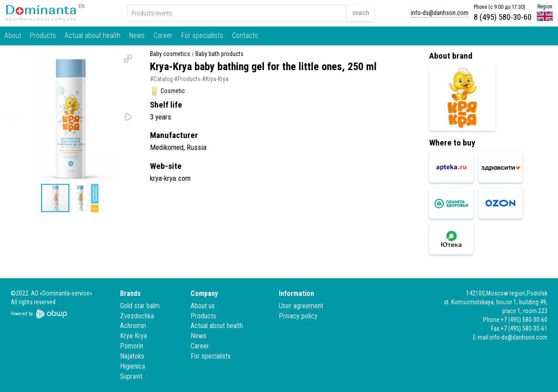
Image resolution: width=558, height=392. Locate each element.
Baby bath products (219, 54)
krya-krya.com (170, 178)
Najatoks (132, 356)
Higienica (133, 366)
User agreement (301, 306)
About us (203, 306)
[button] (128, 59)
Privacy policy (298, 316)
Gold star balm (140, 306)
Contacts (245, 35)
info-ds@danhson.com (440, 13)
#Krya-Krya (215, 79)
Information (296, 293)
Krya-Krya (133, 336)
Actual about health (93, 35)
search (361, 13)
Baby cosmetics (170, 54)
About (13, 35)
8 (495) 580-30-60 (503, 17)
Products (43, 35)
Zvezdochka (137, 316)
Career (163, 35)
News (137, 35)
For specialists (202, 35)
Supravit (131, 376)
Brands (130, 293)
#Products (187, 79)
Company (204, 293)
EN (82, 6)
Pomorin (132, 346)
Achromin (133, 326)
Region (545, 7)
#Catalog (161, 79)
